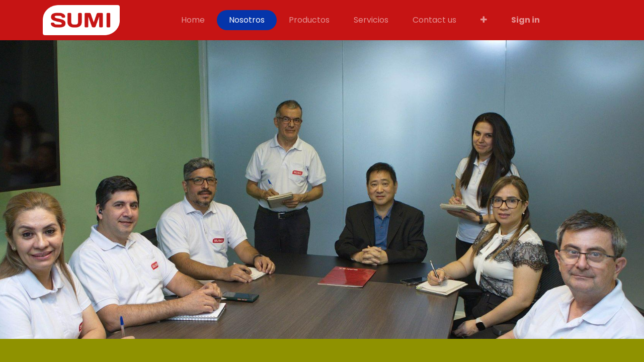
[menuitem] (193, 20)
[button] (484, 20)
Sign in (526, 20)
